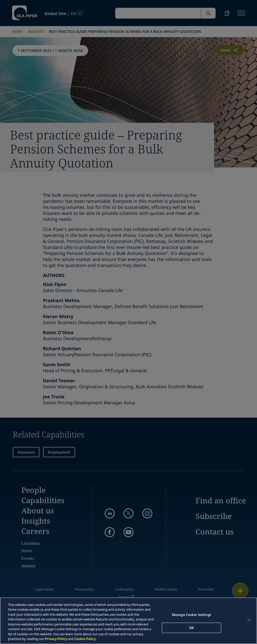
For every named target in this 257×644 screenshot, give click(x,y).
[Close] (249, 620)
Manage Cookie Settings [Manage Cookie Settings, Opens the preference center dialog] (191, 615)
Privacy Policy (56, 639)
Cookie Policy (85, 639)
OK (191, 627)
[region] (128, 621)
